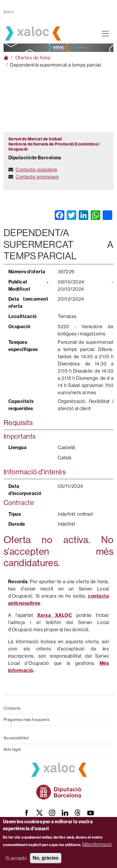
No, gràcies (45, 858)
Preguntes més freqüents (27, 720)
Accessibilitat (16, 738)
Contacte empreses (37, 177)
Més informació (97, 844)
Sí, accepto (16, 858)
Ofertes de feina (33, 58)
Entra (9, 12)
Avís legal (12, 749)
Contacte (12, 708)
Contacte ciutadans (36, 170)
